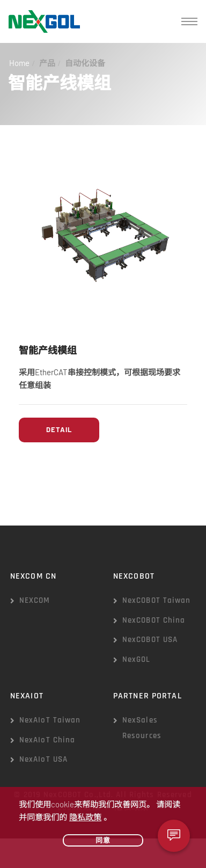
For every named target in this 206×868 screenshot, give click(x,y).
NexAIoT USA (43, 759)
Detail (59, 429)
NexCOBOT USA (150, 640)
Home (19, 63)
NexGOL (137, 659)
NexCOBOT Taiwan (157, 600)
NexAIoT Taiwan (50, 720)
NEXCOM (35, 600)
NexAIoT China (47, 740)
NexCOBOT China (154, 620)
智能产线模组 (48, 351)
